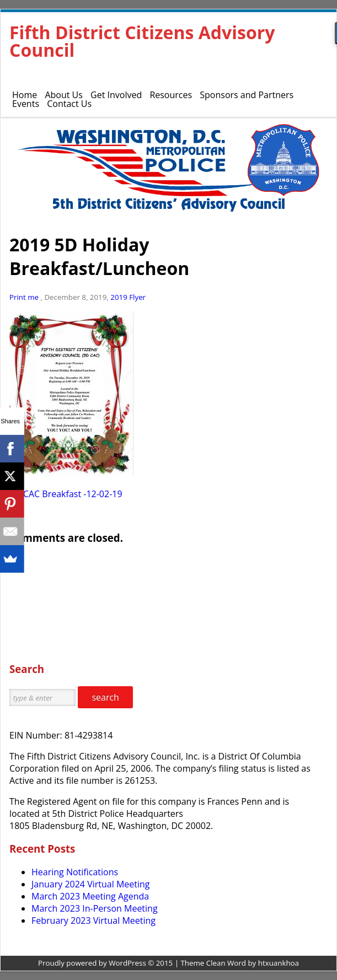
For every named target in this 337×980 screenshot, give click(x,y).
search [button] (105, 697)
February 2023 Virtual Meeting (93, 920)
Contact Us (69, 104)
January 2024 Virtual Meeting (90, 884)
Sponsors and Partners (247, 95)
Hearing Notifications (75, 872)
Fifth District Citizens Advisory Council (142, 41)
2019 (119, 297)
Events (26, 104)
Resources (171, 95)
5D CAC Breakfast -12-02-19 (66, 494)
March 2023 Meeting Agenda (90, 896)
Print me (25, 297)
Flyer (137, 297)
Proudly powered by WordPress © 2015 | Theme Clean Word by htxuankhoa (169, 963)
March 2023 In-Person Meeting (95, 908)
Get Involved (116, 95)
